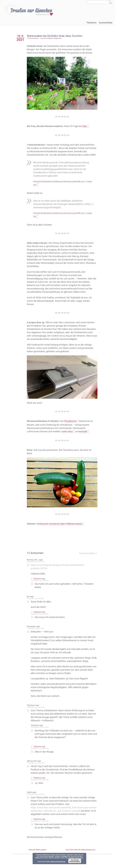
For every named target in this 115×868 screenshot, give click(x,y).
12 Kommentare (33, 38)
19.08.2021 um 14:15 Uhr (41, 726)
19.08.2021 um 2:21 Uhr (36, 627)
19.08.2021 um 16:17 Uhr (37, 761)
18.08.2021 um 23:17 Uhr (37, 560)
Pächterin (92, 23)
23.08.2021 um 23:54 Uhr (41, 747)
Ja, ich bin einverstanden (75, 861)
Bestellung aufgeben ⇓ (88, 551)
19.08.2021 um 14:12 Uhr (37, 705)
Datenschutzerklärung (58, 862)
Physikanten (71, 420)
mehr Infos (68, 430)
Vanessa (38, 577)
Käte (86, 126)
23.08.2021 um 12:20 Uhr (37, 793)
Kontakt (84, 430)
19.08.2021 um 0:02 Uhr (36, 597)
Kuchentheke (106, 23)
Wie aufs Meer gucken (37, 851)
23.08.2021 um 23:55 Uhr (41, 579)
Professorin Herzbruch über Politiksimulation (61, 522)
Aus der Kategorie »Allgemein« (52, 38)
